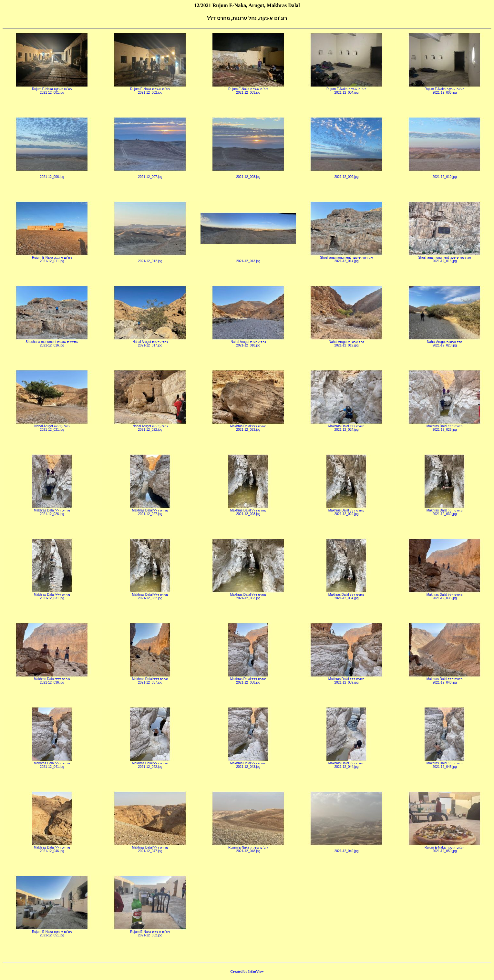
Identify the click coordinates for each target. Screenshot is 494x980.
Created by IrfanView (247, 971)
